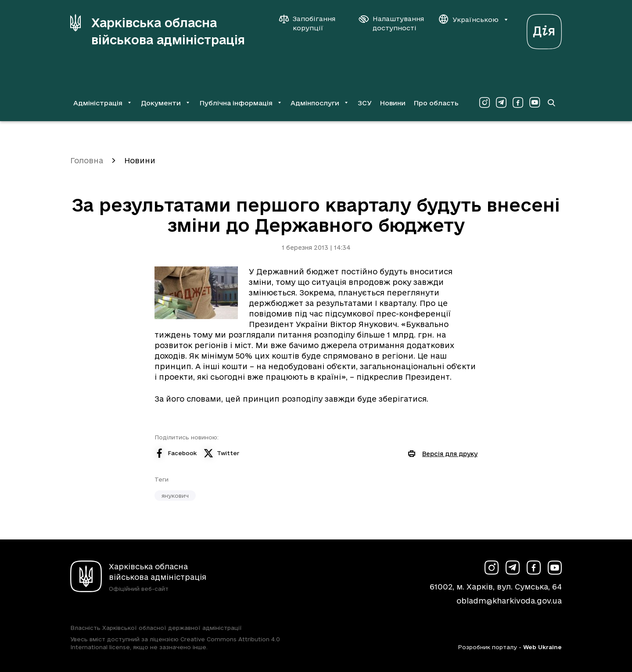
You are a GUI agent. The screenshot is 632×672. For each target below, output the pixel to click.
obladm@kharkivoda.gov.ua (509, 601)
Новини (393, 103)
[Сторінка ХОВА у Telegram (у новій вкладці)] (501, 103)
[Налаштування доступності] (391, 23)
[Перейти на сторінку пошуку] (551, 103)
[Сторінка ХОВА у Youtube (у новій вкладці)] (535, 103)
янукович (175, 496)
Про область (436, 103)
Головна (87, 160)
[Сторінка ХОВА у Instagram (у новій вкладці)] (485, 103)
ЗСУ (365, 103)
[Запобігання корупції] (312, 23)
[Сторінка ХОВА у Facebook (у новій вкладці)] (518, 103)
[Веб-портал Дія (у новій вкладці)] (544, 29)
